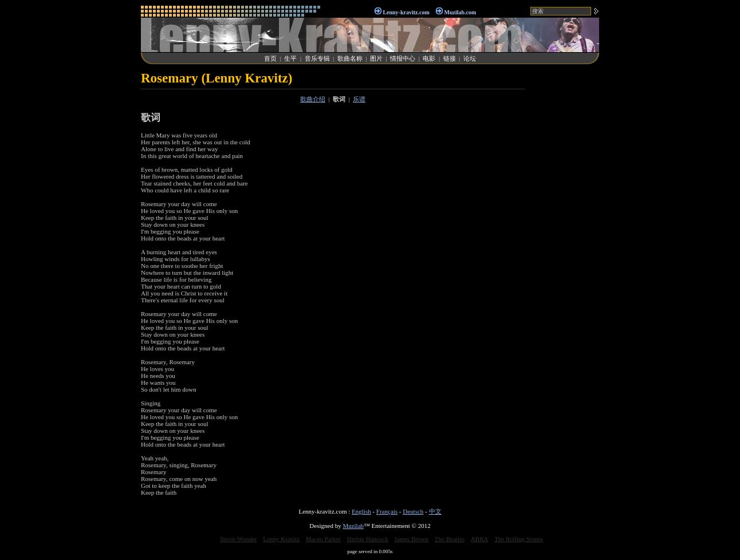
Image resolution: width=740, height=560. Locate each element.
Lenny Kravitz (281, 539)
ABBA (480, 539)
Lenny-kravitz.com (406, 12)
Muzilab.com (460, 12)
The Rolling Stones (519, 539)
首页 (270, 58)
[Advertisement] (565, 243)
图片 (376, 58)
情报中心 (403, 58)
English (361, 511)
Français (387, 511)
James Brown (412, 539)
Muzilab (353, 526)
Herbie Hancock (368, 539)
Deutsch (413, 511)
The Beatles (450, 539)
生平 (290, 58)
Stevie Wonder (239, 539)
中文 (435, 511)
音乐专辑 (317, 58)
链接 (450, 58)
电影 (429, 58)
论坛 (470, 58)
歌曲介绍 (313, 99)
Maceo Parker (323, 539)
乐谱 (359, 99)
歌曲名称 (350, 58)
